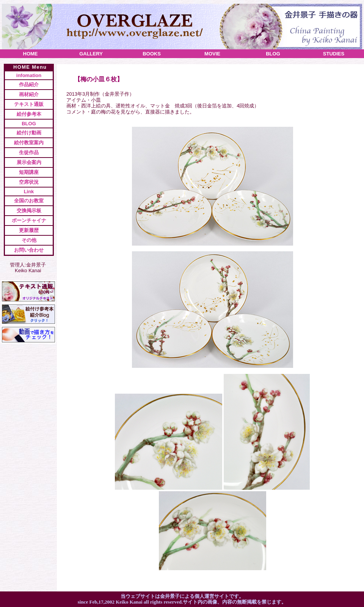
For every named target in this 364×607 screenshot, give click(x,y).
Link (29, 192)
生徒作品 (29, 152)
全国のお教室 (29, 201)
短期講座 (29, 172)
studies (334, 54)
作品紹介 (29, 84)
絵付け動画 (29, 133)
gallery (91, 54)
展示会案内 (29, 162)
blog (273, 54)
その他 (29, 240)
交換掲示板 (29, 210)
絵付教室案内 (29, 143)
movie (212, 54)
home (31, 54)
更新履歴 (29, 230)
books (152, 54)
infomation (29, 75)
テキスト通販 (29, 104)
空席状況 (29, 182)
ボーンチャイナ (29, 220)
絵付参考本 (29, 114)
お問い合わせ (29, 250)
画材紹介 (29, 94)
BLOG (29, 124)
